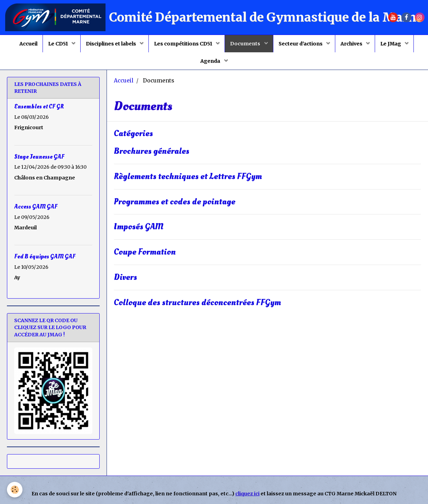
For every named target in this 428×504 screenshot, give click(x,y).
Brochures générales (152, 151)
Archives (352, 44)
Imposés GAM (139, 227)
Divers (125, 277)
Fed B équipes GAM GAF (45, 257)
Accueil (28, 44)
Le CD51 (58, 44)
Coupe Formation (145, 252)
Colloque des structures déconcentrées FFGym (197, 303)
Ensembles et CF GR (39, 107)
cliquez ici (247, 494)
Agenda (211, 61)
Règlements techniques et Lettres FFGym (188, 176)
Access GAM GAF (36, 206)
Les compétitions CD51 (184, 44)
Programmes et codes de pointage (175, 202)
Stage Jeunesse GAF (39, 156)
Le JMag (391, 44)
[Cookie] (15, 490)
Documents (246, 44)
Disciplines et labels (111, 44)
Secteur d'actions (301, 44)
